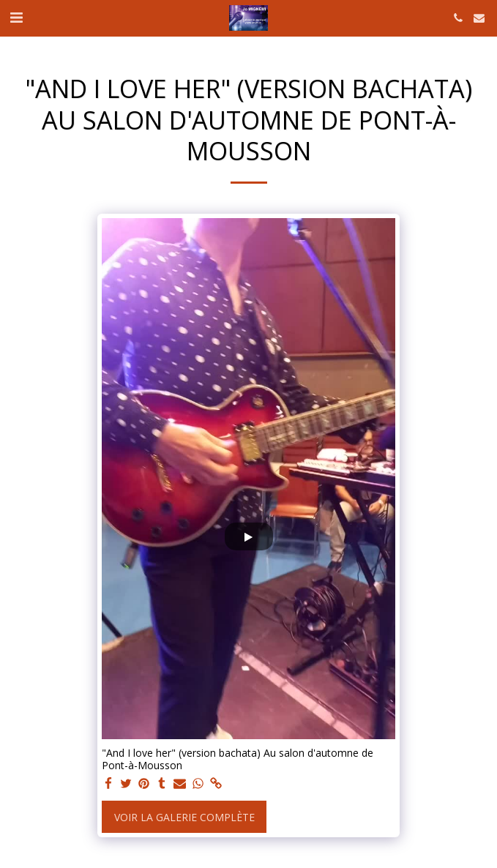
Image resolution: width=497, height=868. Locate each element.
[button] (16, 17)
